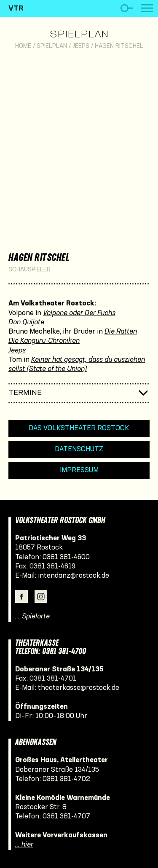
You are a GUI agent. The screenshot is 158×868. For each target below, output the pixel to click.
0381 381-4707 (66, 817)
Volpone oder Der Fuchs (79, 313)
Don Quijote (26, 322)
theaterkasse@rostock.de (79, 688)
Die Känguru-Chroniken (44, 341)
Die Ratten (121, 332)
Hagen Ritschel (119, 46)
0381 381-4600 (66, 557)
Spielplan (79, 35)
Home (23, 46)
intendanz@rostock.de (74, 576)
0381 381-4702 (66, 779)
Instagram (41, 597)
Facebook (21, 597)
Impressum (79, 470)
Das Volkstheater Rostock (79, 428)
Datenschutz (79, 449)
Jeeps (81, 46)
